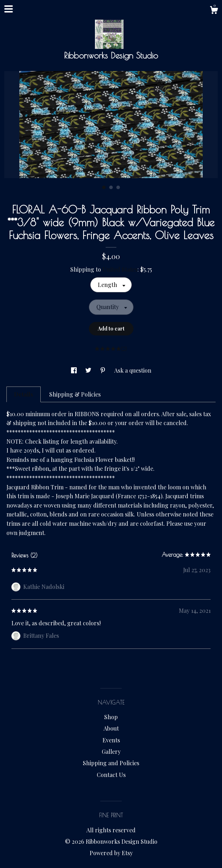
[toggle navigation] (9, 9)
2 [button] (111, 187)
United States (120, 269)
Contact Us (111, 775)
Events (111, 740)
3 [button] (118, 187)
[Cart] (214, 11)
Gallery (111, 751)
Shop (111, 717)
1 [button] (104, 187)
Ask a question (133, 370)
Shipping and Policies (111, 763)
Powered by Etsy (111, 853)
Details (24, 394)
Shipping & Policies (75, 394)
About (111, 728)
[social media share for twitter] (89, 370)
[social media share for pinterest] (104, 370)
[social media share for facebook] (75, 370)
